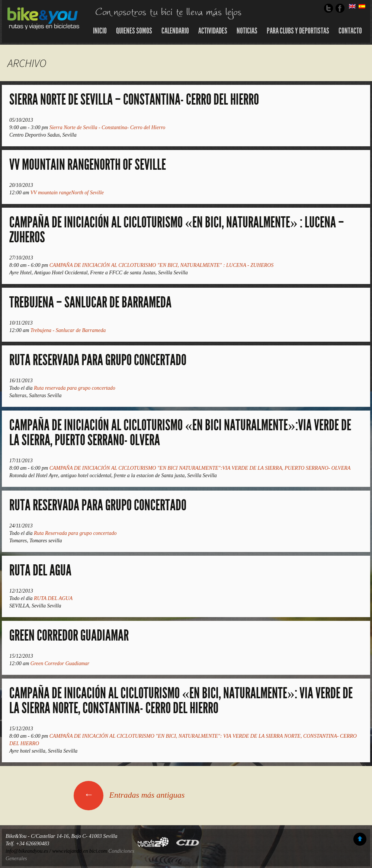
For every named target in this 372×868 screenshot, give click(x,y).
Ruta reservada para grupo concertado (98, 360)
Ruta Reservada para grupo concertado (98, 505)
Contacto (350, 31)
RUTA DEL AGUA (40, 570)
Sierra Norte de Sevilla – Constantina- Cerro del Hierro (134, 100)
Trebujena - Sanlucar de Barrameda (68, 330)
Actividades (213, 31)
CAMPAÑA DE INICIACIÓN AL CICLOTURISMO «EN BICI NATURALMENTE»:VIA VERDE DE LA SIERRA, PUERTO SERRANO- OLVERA (180, 433)
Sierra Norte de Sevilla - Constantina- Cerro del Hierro (108, 127)
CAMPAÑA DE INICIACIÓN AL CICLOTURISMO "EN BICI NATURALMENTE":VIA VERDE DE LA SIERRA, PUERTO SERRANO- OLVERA (200, 468)
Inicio (100, 31)
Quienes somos (134, 31)
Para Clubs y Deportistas (298, 31)
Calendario (175, 31)
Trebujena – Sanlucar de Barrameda (90, 302)
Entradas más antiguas (129, 795)
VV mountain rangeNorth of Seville (88, 165)
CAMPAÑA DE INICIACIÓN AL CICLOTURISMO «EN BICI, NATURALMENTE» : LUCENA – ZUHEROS (177, 230)
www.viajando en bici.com (80, 851)
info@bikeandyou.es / (29, 851)
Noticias (247, 31)
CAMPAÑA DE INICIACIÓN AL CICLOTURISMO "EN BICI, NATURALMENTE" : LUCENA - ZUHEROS (162, 265)
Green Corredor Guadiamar (69, 636)
